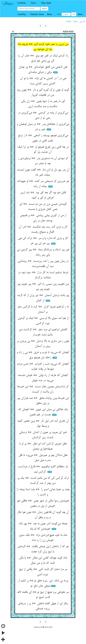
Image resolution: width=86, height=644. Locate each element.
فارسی (82, 22)
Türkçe (75, 21)
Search (44, 9)
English (69, 21)
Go (74, 14)
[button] (22, 3)
